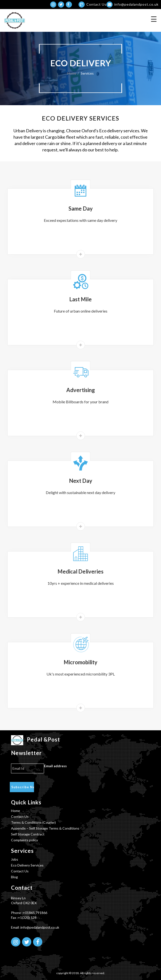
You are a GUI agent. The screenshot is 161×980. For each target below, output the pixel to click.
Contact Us (20, 817)
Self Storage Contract (28, 834)
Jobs (15, 859)
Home (72, 73)
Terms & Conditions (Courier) (33, 822)
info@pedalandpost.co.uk (132, 4)
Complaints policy (24, 840)
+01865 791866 (35, 913)
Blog (14, 877)
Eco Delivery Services (27, 865)
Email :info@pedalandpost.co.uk (35, 927)
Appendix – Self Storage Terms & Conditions (45, 828)
